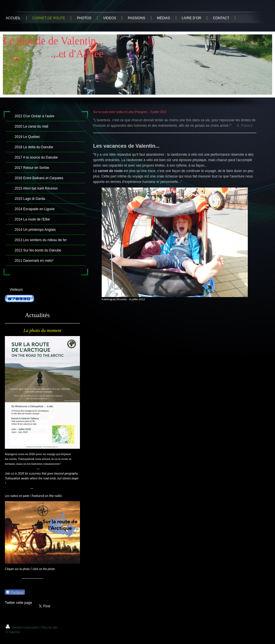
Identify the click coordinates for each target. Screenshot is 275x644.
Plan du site (49, 627)
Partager (15, 592)
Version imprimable (23, 627)
